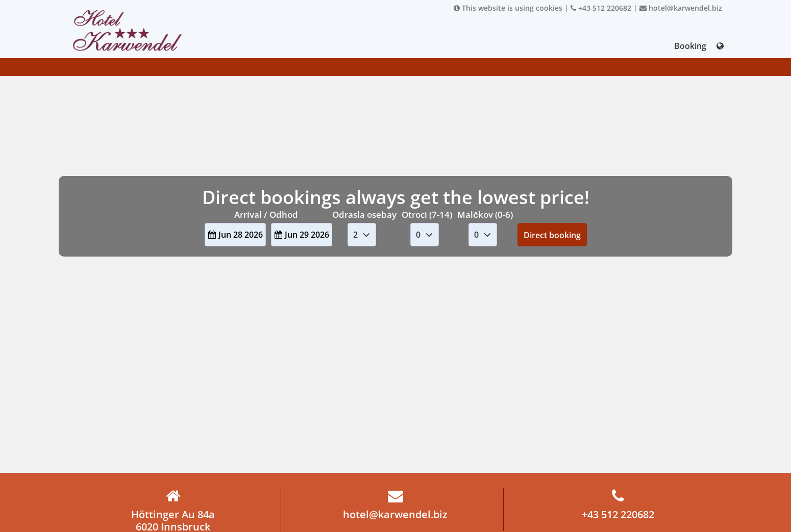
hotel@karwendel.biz (681, 8)
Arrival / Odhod (266, 214)
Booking (690, 46)
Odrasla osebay (364, 214)
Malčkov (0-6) (485, 214)
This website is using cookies (508, 8)
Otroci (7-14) (427, 214)
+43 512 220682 (601, 8)
